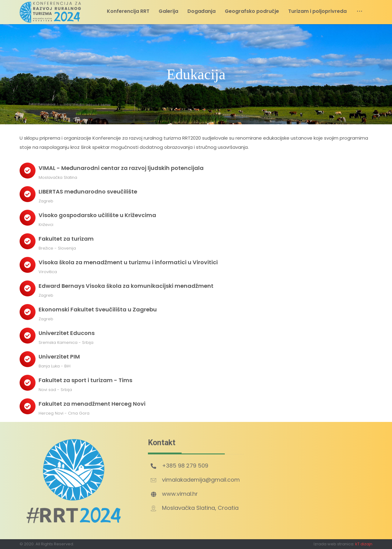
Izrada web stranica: (334, 544)
